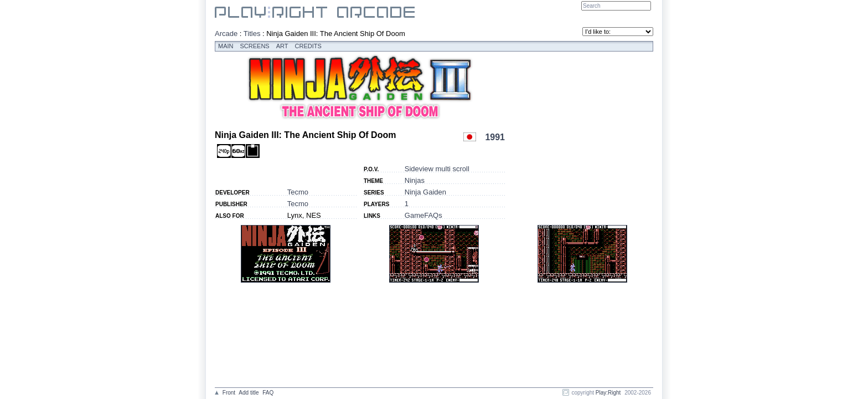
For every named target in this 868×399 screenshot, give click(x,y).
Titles (252, 34)
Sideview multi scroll (437, 169)
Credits (308, 46)
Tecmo (298, 192)
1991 (495, 137)
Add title (249, 393)
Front (229, 393)
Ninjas (415, 180)
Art (282, 46)
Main (226, 46)
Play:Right (608, 393)
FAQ (268, 393)
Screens (255, 46)
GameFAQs (423, 215)
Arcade (226, 34)
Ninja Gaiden (425, 192)
